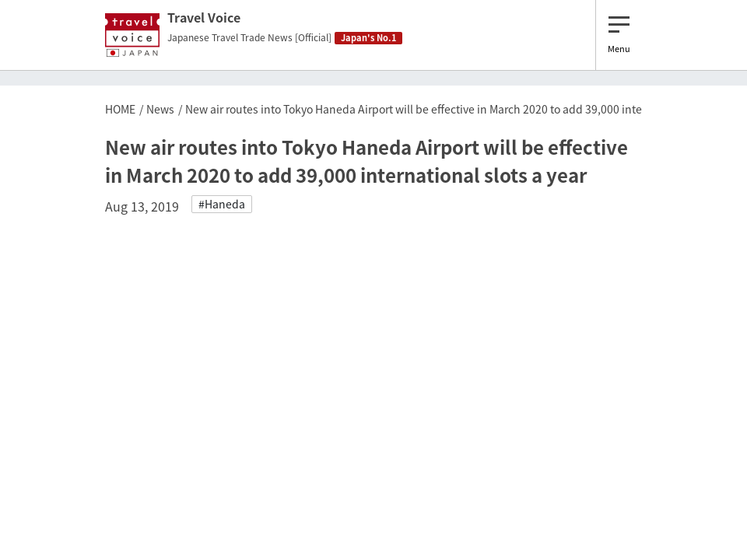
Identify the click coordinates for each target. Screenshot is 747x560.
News (160, 109)
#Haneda (222, 204)
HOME (120, 109)
